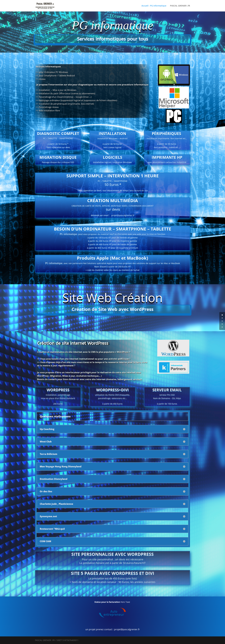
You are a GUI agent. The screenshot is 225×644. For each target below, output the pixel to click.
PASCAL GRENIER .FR (180, 6)
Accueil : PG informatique (154, 6)
